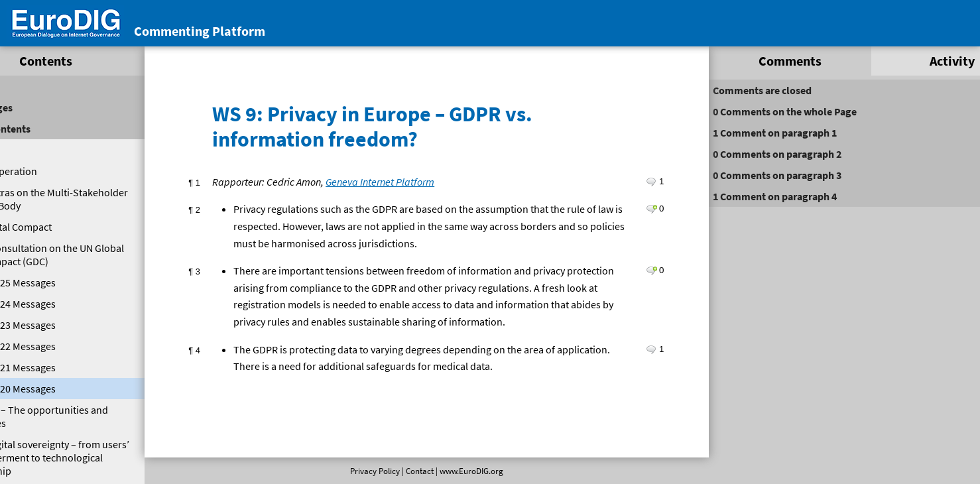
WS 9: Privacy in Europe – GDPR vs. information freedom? (380, 125)
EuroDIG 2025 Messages (57, 282)
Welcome (25, 150)
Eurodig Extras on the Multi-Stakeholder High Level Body (68, 199)
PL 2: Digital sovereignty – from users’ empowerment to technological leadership (82, 457)
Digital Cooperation (47, 171)
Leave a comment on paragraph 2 (633, 207)
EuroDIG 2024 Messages (57, 304)
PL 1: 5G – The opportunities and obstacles (79, 416)
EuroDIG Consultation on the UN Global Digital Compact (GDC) (75, 255)
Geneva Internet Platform (388, 180)
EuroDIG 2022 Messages (57, 346)
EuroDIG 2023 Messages (57, 325)
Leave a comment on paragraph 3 (633, 269)
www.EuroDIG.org (466, 471)
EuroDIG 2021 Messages (57, 367)
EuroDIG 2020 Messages (57, 389)
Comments (760, 61)
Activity (906, 61)
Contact (414, 471)
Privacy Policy (370, 471)
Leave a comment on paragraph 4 (633, 364)
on (762, 111)
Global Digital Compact (55, 227)
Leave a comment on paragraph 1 (633, 180)
